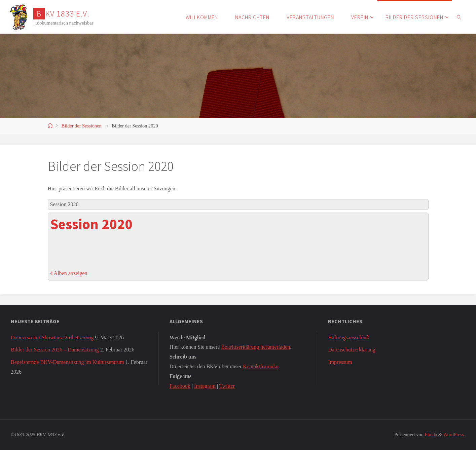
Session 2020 (91, 224)
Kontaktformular (261, 366)
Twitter (227, 386)
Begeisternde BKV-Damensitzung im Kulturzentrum (67, 362)
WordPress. (454, 435)
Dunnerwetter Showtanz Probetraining (52, 337)
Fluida (430, 435)
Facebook (180, 386)
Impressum (340, 362)
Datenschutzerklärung (352, 350)
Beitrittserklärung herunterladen (255, 347)
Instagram (205, 386)
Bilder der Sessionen (82, 126)
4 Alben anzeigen (69, 273)
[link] (459, 17)
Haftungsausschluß (349, 337)
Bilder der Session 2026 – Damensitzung (55, 350)
